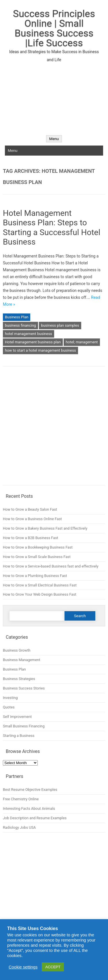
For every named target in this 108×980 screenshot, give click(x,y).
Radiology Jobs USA (19, 827)
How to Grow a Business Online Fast (32, 519)
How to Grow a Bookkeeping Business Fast (38, 547)
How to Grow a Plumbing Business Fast (35, 576)
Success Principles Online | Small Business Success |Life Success (54, 28)
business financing (20, 325)
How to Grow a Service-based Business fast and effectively (51, 566)
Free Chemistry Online (21, 799)
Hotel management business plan (33, 342)
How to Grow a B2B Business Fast (31, 538)
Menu (54, 139)
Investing (10, 698)
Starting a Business (19, 736)
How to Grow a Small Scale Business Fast (37, 557)
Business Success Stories (24, 688)
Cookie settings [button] (23, 967)
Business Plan (17, 317)
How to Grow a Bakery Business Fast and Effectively (45, 528)
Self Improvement (17, 717)
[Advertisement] (54, 96)
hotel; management (82, 342)
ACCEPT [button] (53, 967)
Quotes (9, 707)
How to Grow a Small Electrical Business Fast (40, 585)
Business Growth (17, 650)
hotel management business (29, 334)
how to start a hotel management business (40, 350)
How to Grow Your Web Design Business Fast (40, 594)
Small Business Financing (24, 726)
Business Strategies (19, 679)
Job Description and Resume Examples (35, 818)
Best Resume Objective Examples (30, 790)
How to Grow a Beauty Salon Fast (30, 509)
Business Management (22, 660)
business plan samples (60, 325)
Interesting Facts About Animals (29, 808)
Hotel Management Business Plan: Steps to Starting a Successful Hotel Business (52, 228)
